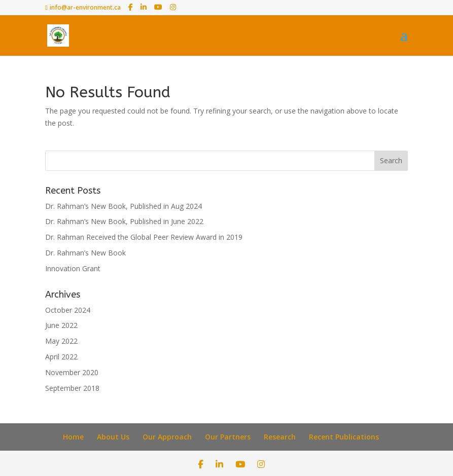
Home (73, 437)
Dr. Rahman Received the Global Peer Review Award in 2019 (144, 237)
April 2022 (61, 357)
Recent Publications (344, 437)
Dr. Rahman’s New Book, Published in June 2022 (124, 221)
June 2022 (61, 325)
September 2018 (72, 388)
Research (280, 437)
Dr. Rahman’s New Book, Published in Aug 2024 (124, 206)
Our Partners (228, 437)
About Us (113, 437)
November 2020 (72, 372)
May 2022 (61, 341)
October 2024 (68, 310)
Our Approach (167, 437)
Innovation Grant (73, 268)
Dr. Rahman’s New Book (85, 253)
